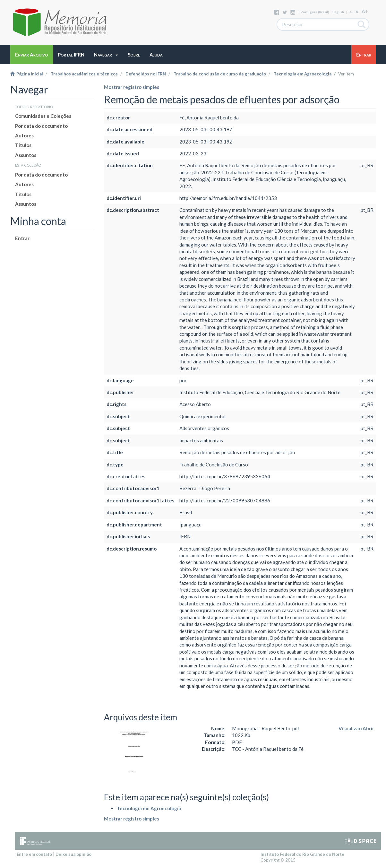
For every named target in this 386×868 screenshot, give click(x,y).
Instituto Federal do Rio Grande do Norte (302, 854)
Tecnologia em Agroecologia (303, 74)
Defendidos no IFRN (146, 74)
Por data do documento (41, 126)
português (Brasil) (315, 12)
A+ (365, 11)
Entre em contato (34, 854)
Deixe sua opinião (73, 854)
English (338, 12)
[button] (106, 55)
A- (351, 12)
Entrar (22, 238)
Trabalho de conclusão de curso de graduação (220, 74)
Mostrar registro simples (132, 87)
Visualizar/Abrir (356, 728)
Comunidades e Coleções (43, 116)
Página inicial (27, 74)
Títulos (23, 145)
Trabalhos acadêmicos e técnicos (84, 74)
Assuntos (26, 155)
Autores (24, 135)
